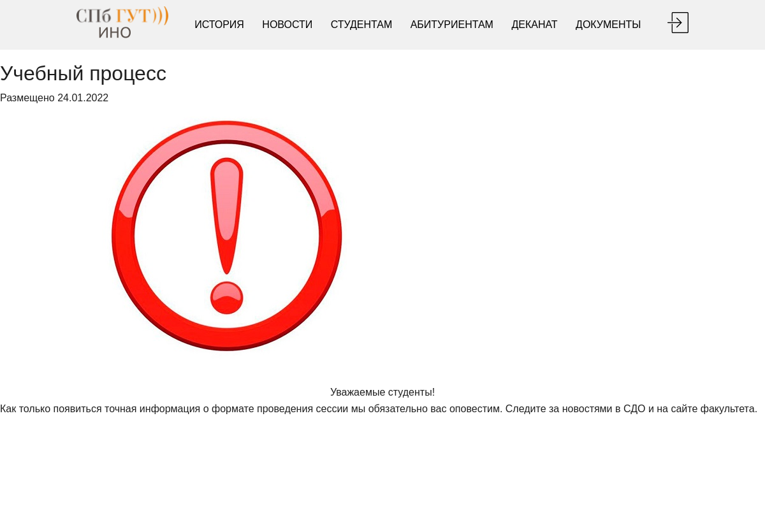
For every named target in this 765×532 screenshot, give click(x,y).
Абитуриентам (452, 25)
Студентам (362, 25)
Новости (287, 25)
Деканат (534, 25)
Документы (608, 25)
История (219, 25)
